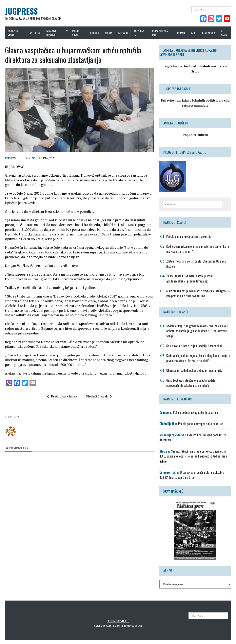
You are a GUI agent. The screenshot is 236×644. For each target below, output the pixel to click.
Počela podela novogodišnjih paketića (189, 237)
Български (209, 33)
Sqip (195, 33)
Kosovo (95, 33)
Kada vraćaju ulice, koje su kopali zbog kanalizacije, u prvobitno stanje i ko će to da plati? (199, 358)
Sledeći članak (98, 397)
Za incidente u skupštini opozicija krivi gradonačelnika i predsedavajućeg (190, 279)
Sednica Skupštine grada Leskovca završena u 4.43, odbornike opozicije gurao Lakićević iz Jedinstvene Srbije (198, 331)
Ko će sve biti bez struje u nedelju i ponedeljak (195, 346)
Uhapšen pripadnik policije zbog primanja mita (195, 371)
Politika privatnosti (118, 621)
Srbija (108, 33)
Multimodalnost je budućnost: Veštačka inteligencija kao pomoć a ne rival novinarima (198, 294)
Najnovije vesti (12, 33)
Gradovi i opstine (51, 33)
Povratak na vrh (133, 626)
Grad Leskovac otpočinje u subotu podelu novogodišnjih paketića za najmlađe (191, 383)
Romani (182, 33)
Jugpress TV (139, 33)
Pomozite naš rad (160, 33)
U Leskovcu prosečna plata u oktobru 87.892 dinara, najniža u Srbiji (192, 475)
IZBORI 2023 (75, 33)
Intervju (123, 33)
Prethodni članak (62, 397)
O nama (225, 33)
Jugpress (28, 159)
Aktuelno (34, 33)
